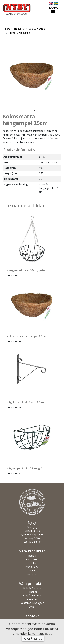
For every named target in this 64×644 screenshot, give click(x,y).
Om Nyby (32, 527)
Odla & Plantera (37, 29)
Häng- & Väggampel (20, 33)
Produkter (19, 29)
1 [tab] (35, 111)
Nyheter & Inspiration (32, 534)
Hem (7, 29)
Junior (32, 570)
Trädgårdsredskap (32, 596)
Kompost (32, 574)
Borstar (32, 563)
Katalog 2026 (32, 538)
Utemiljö (32, 599)
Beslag (32, 556)
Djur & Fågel (32, 567)
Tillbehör (32, 592)
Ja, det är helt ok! (33, 639)
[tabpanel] (32, 76)
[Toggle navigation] (55, 10)
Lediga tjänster (32, 542)
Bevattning (32, 559)
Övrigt (32, 607)
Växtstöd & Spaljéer (32, 603)
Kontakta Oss (32, 531)
